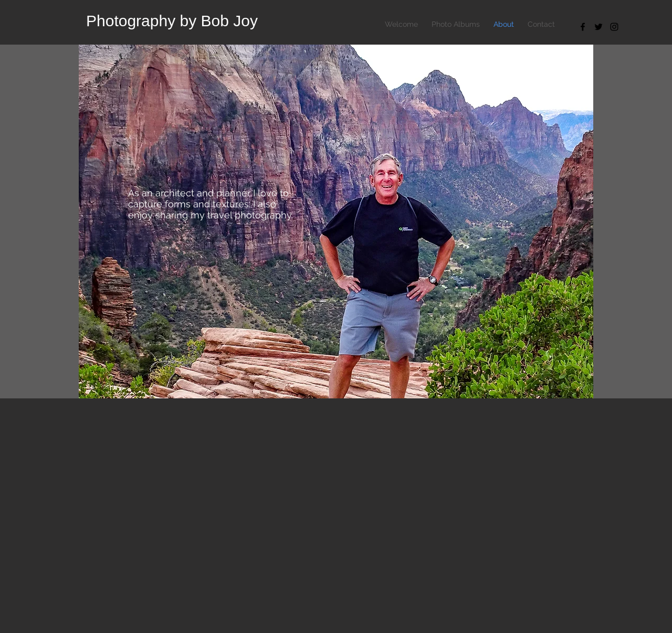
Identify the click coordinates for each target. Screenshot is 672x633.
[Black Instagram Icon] (614, 27)
